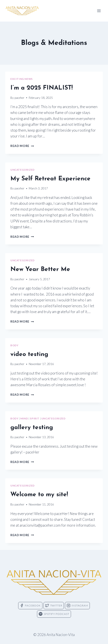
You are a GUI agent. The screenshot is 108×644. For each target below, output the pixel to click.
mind (24, 418)
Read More (22, 146)
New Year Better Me (40, 269)
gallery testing (32, 428)
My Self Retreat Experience (50, 179)
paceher (19, 98)
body (14, 345)
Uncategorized (23, 170)
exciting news (22, 79)
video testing (29, 354)
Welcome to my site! (39, 495)
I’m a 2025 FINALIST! (42, 88)
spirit (35, 418)
